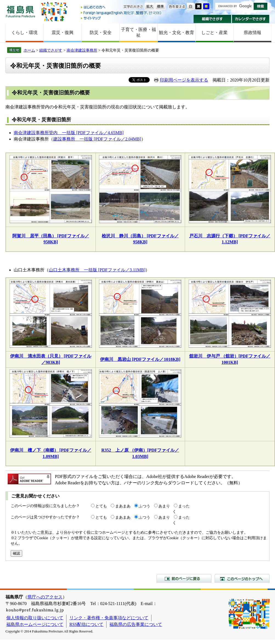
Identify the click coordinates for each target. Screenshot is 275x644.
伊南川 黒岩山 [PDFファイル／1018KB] (140, 359)
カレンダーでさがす (251, 19)
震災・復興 (63, 33)
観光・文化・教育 (177, 33)
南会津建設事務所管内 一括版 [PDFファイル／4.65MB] (69, 133)
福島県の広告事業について (136, 624)
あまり (164, 506)
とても (101, 506)
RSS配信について (86, 624)
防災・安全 (101, 33)
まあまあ (123, 506)
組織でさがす (212, 19)
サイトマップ (121, 18)
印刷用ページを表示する (184, 80)
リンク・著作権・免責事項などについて (109, 618)
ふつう (144, 506)
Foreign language (121, 13)
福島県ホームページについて (35, 624)
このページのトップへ (242, 578)
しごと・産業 (214, 33)
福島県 (21, 11)
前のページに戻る (184, 578)
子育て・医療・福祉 (138, 32)
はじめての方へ (121, 8)
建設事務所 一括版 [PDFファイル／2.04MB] (97, 139)
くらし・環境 (24, 33)
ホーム (29, 50)
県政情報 (253, 33)
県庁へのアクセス (45, 597)
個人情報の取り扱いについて (35, 618)
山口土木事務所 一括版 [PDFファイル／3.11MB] (97, 270)
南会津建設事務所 (82, 50)
